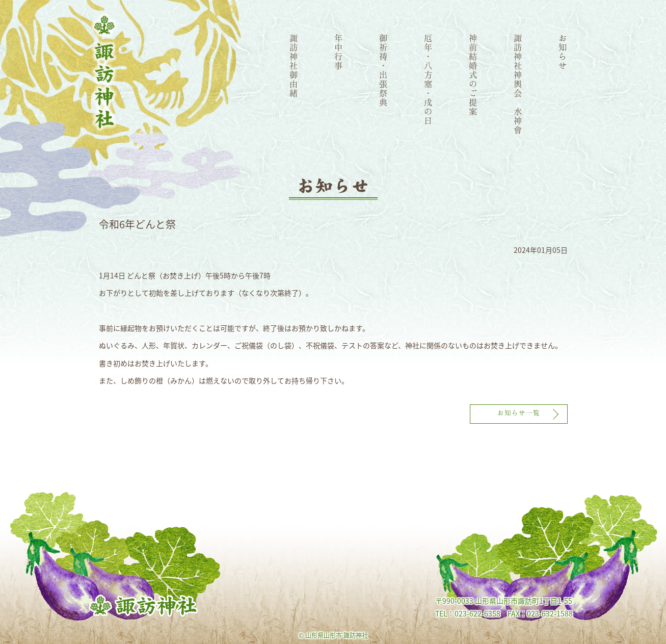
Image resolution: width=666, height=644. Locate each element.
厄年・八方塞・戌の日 (429, 79)
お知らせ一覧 (519, 413)
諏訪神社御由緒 (294, 65)
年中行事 (339, 51)
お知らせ (563, 51)
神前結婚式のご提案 (473, 74)
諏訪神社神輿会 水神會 (518, 84)
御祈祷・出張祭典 (384, 70)
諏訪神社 (104, 72)
